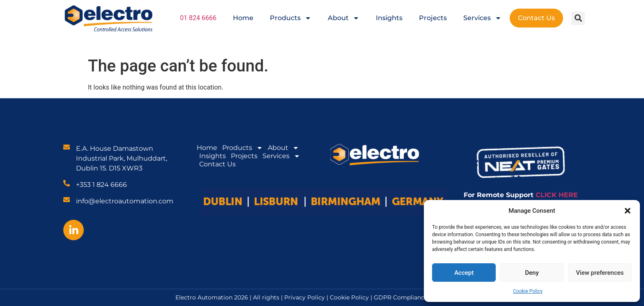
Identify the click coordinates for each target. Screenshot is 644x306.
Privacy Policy (305, 297)
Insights (389, 18)
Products (291, 18)
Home (243, 18)
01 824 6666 (198, 18)
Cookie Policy (528, 291)
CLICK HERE (557, 195)
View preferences (600, 273)
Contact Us (536, 18)
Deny (532, 273)
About (344, 18)
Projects (433, 18)
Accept (464, 273)
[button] (628, 211)
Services (482, 18)
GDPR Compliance (401, 297)
